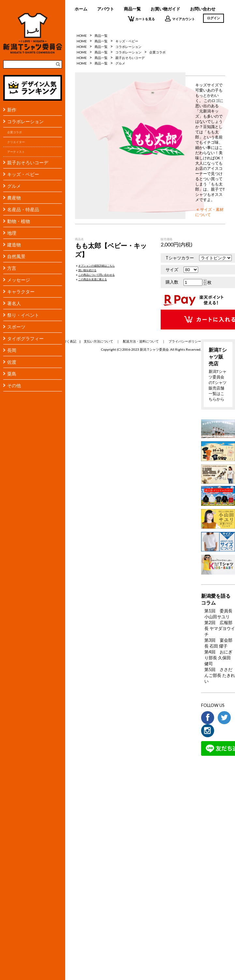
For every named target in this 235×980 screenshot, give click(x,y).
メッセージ (19, 280)
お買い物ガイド (165, 9)
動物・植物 (19, 221)
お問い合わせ (203, 9)
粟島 (12, 374)
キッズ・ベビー (23, 174)
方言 (12, 268)
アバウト (106, 9)
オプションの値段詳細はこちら (95, 266)
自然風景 (16, 256)
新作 (12, 110)
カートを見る (141, 19)
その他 (14, 385)
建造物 (14, 245)
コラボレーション (25, 121)
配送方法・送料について (141, 341)
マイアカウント (180, 19)
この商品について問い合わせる (95, 275)
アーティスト (16, 152)
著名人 (14, 303)
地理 (12, 233)
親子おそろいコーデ (28, 162)
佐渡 (12, 362)
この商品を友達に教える (91, 279)
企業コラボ (15, 132)
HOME (82, 36)
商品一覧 (132, 9)
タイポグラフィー (25, 338)
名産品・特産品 (23, 209)
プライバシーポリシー (185, 341)
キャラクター (21, 292)
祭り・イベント (23, 315)
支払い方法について (98, 341)
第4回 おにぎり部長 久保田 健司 (218, 658)
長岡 (12, 350)
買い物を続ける (86, 270)
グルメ (14, 186)
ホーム (81, 9)
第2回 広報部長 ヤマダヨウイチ (220, 628)
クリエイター (16, 142)
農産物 (14, 198)
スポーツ (16, 327)
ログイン (213, 18)
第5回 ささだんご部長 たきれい (220, 675)
